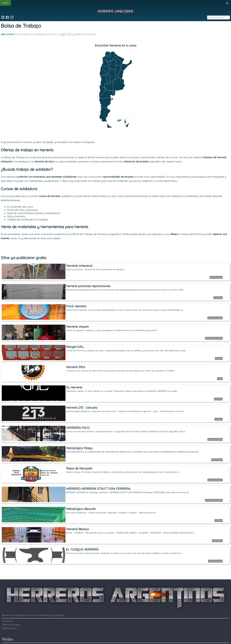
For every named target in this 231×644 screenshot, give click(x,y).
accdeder (48, 142)
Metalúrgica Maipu (79, 448)
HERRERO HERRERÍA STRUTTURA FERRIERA (98, 489)
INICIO (5, 3)
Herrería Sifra (76, 367)
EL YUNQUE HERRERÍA (82, 549)
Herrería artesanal (79, 266)
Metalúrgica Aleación (81, 509)
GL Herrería (74, 387)
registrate (65, 34)
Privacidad (7, 621)
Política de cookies (11, 625)
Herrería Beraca (77, 529)
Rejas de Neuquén (79, 468)
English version (9, 628)
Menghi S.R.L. (75, 347)
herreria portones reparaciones (88, 286)
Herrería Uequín (77, 327)
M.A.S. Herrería (76, 306)
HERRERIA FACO (78, 428)
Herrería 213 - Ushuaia (82, 408)
